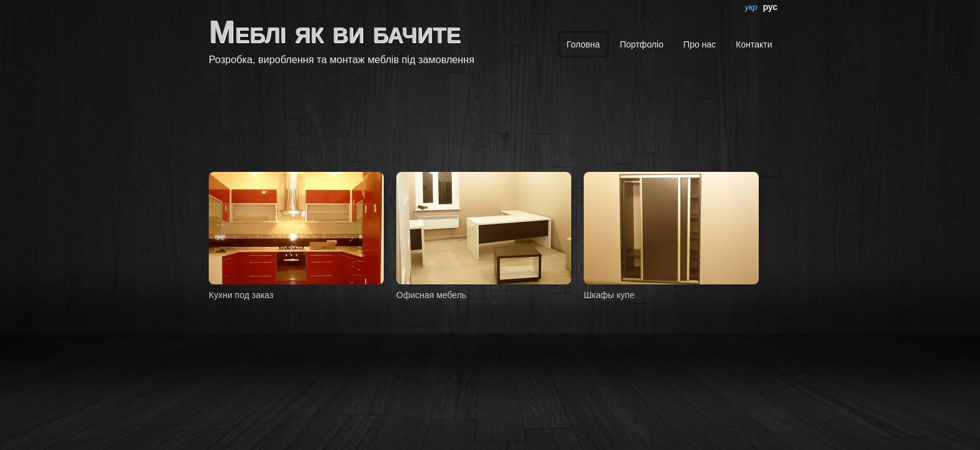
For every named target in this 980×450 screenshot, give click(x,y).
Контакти (754, 44)
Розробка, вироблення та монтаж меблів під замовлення (342, 59)
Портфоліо (642, 44)
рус (770, 7)
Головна (583, 44)
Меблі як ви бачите (335, 32)
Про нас (699, 44)
